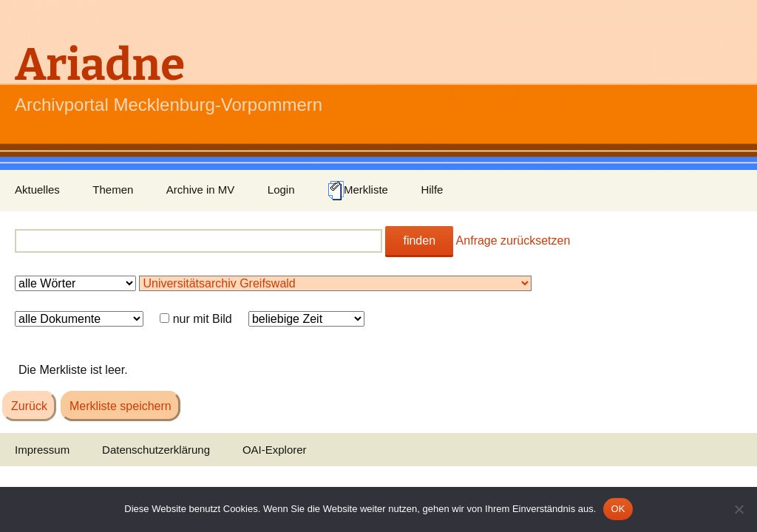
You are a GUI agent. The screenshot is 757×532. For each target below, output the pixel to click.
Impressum (42, 450)
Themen (113, 190)
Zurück (29, 406)
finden (419, 241)
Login (281, 190)
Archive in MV (201, 190)
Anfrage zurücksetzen (513, 241)
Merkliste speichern (120, 406)
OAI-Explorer (275, 450)
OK (618, 509)
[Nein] (739, 509)
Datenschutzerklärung (156, 450)
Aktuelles (37, 190)
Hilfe (432, 190)
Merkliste (358, 191)
